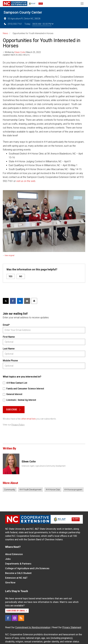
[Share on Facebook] (13, 301)
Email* (6, 325)
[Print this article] (34, 301)
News (5, 33)
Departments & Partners (18, 564)
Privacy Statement (72, 627)
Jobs (8, 559)
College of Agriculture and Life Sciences (27, 568)
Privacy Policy (18, 425)
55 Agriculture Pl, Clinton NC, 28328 (22, 19)
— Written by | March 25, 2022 (22, 52)
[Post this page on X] (6, 301)
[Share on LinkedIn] (20, 301)
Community (10, 490)
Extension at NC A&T (16, 578)
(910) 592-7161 (13, 24)
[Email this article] (27, 301)
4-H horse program (73, 490)
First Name (9, 337)
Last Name (9, 349)
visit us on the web (26, 181)
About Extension (14, 554)
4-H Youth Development (30, 490)
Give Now (10, 583)
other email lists (28, 419)
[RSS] (21, 618)
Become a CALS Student (18, 573)
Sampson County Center (23, 12)
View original (9, 255)
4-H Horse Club (53, 490)
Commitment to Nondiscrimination (33, 627)
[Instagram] (15, 618)
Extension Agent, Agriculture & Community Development (44, 466)
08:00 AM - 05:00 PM (43, 24)
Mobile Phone (10, 361)
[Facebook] (8, 618)
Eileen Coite (20, 52)
